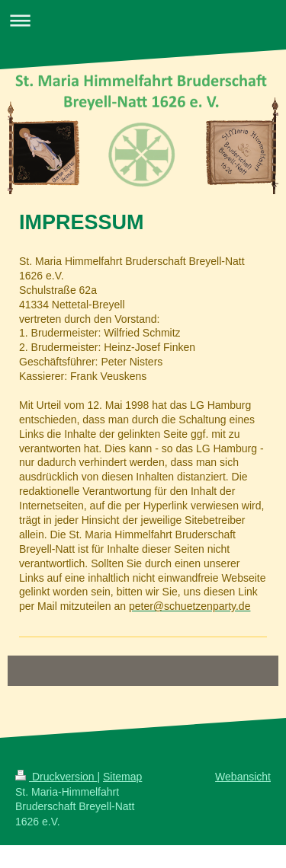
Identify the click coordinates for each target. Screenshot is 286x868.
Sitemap (122, 777)
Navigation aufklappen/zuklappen (143, 20)
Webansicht (243, 777)
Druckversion (56, 777)
